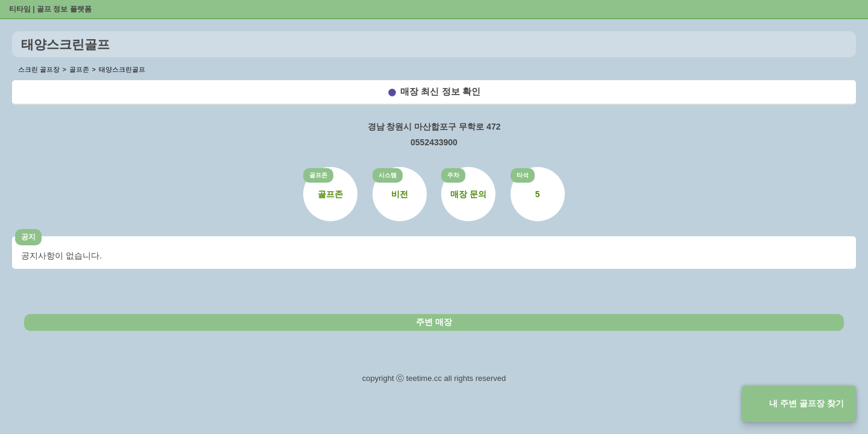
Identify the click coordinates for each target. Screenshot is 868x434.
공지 (28, 237)
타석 (523, 175)
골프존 (318, 175)
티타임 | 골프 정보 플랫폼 (50, 9)
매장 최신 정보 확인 (440, 91)
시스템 (388, 175)
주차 (453, 175)
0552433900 (434, 142)
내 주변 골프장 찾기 (807, 403)
